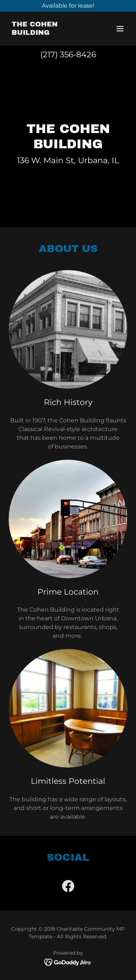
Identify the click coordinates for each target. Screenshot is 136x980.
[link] (50, 33)
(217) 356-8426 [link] (68, 55)
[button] (120, 29)
